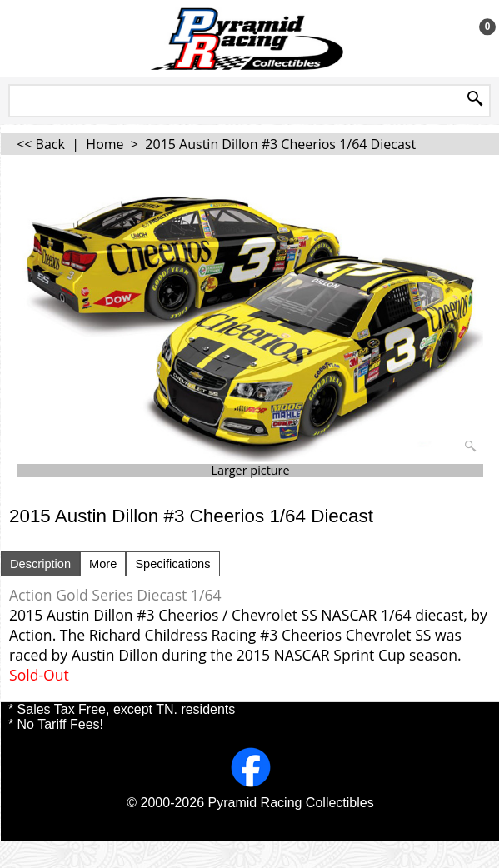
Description (40, 564)
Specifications (172, 564)
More (103, 564)
